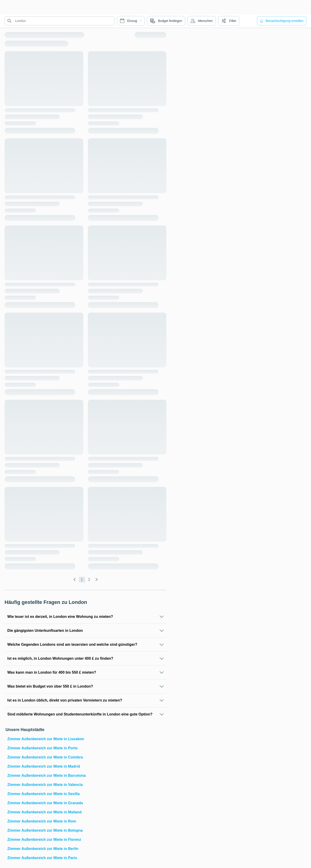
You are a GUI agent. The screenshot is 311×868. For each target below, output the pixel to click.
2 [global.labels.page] (89, 580)
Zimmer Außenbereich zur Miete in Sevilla (43, 794)
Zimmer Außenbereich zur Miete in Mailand (45, 812)
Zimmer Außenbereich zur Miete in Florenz (44, 840)
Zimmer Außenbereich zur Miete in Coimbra (45, 757)
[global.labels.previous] (75, 580)
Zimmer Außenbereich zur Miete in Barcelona (47, 776)
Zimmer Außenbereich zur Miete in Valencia (45, 785)
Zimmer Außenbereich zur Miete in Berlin (43, 849)
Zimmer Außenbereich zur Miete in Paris (42, 858)
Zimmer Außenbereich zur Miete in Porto (42, 748)
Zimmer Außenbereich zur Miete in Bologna (45, 830)
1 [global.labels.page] (82, 580)
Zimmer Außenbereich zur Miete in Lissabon (46, 739)
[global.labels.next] (97, 580)
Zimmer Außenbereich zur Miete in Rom (42, 821)
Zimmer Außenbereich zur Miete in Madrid (44, 766)
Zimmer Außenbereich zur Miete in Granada (45, 803)
